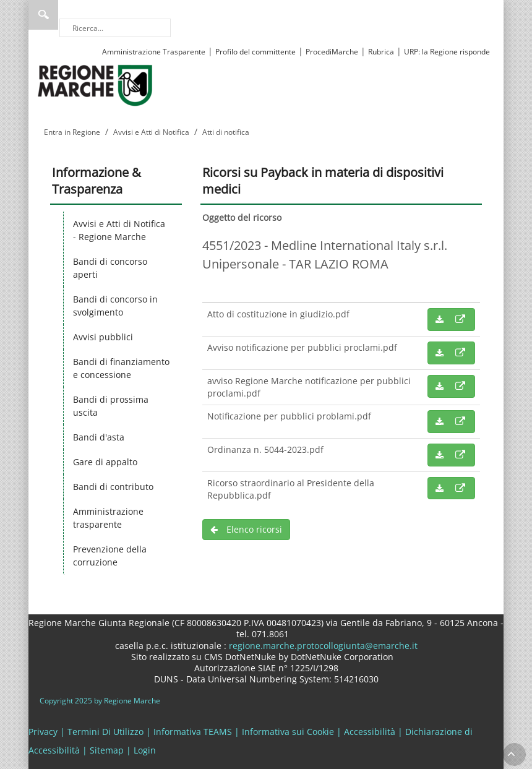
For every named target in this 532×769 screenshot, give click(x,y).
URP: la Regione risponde (447, 52)
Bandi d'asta (99, 437)
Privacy (43, 732)
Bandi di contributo (113, 487)
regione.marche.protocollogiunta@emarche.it (322, 646)
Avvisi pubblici (103, 337)
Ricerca (43, 15)
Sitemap (107, 750)
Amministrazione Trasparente (154, 52)
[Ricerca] (115, 28)
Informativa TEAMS (193, 732)
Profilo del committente (255, 52)
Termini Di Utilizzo (105, 732)
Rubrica (381, 52)
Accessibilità (370, 732)
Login (145, 750)
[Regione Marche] (95, 84)
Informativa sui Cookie (288, 732)
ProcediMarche (332, 52)
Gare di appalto (105, 462)
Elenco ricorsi (246, 529)
